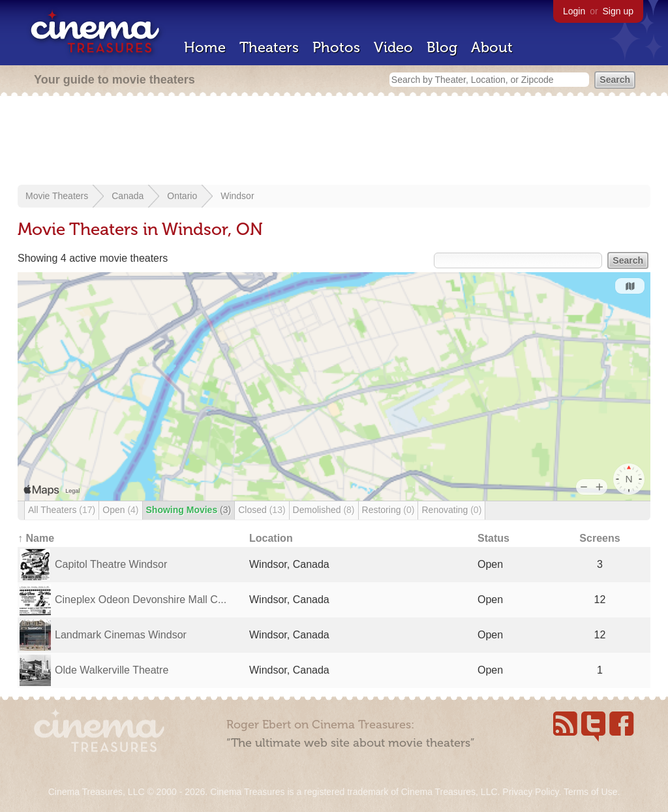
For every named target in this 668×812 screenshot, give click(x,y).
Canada (128, 196)
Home (205, 47)
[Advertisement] (334, 142)
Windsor (237, 196)
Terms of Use (590, 792)
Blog (442, 47)
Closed (262, 510)
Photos (336, 47)
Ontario (182, 196)
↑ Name (36, 538)
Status (493, 538)
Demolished (324, 510)
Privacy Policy (530, 792)
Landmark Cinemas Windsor (121, 635)
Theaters (269, 47)
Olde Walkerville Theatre (112, 670)
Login (574, 11)
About (492, 47)
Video (393, 47)
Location (271, 538)
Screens (600, 538)
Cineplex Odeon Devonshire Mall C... (141, 600)
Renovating (451, 510)
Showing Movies (189, 510)
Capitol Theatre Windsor (111, 564)
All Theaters (62, 510)
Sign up (618, 11)
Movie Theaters (57, 196)
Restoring (388, 510)
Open (120, 510)
